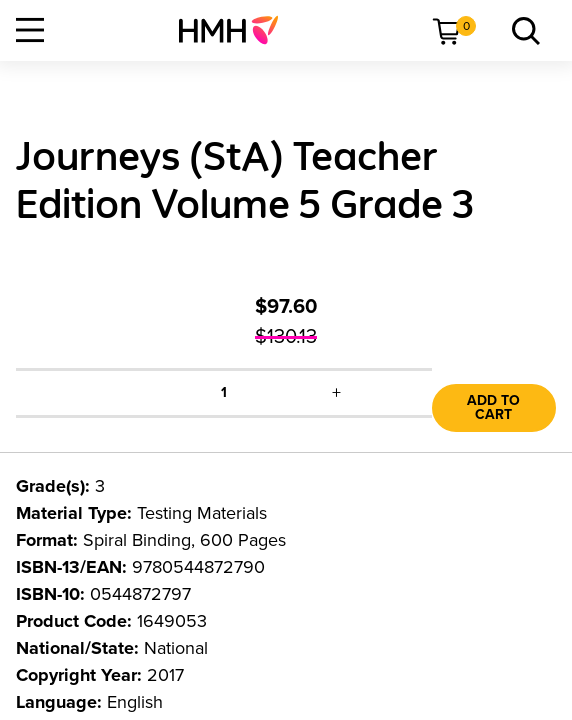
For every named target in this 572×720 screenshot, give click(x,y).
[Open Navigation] (30, 30)
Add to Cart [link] (493, 407)
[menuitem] (236, 30)
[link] (236, 30)
